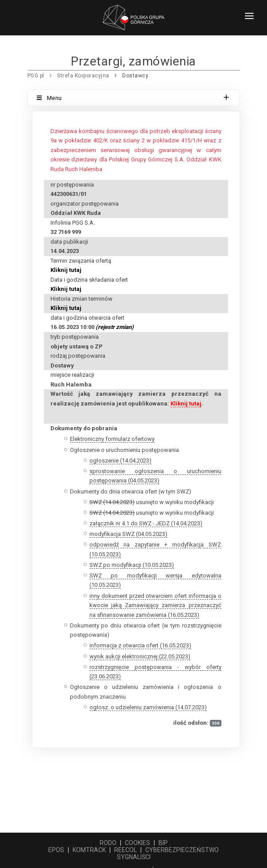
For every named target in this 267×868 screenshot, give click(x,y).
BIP (163, 843)
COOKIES (137, 843)
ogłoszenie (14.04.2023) (120, 461)
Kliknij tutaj (66, 270)
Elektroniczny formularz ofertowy (112, 439)
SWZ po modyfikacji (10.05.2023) (132, 565)
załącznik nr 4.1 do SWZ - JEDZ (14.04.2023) (146, 523)
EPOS (56, 850)
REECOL (126, 850)
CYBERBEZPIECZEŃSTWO (182, 850)
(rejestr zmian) (115, 327)
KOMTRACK (89, 850)
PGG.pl (36, 76)
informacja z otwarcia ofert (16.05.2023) (140, 645)
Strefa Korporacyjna (83, 76)
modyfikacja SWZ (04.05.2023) (128, 534)
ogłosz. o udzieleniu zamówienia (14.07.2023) (148, 707)
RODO (108, 843)
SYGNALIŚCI (134, 857)
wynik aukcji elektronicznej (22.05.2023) (140, 656)
